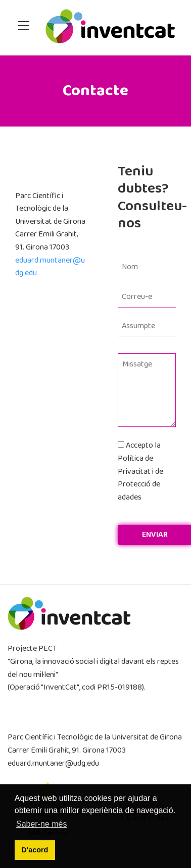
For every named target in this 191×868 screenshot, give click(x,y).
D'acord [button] (35, 850)
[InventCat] (110, 27)
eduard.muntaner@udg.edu (53, 763)
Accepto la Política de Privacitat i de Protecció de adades (140, 471)
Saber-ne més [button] (42, 824)
